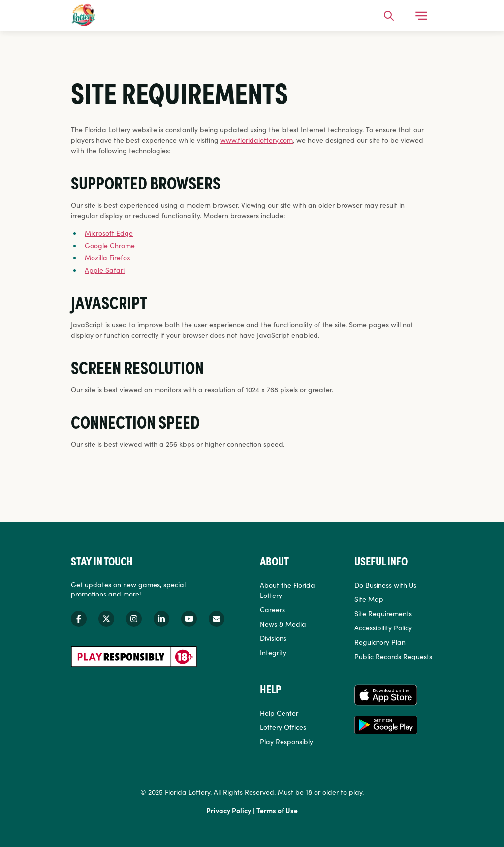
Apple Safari (105, 270)
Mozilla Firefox (108, 257)
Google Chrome (110, 245)
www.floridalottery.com (257, 140)
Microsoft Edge (109, 233)
